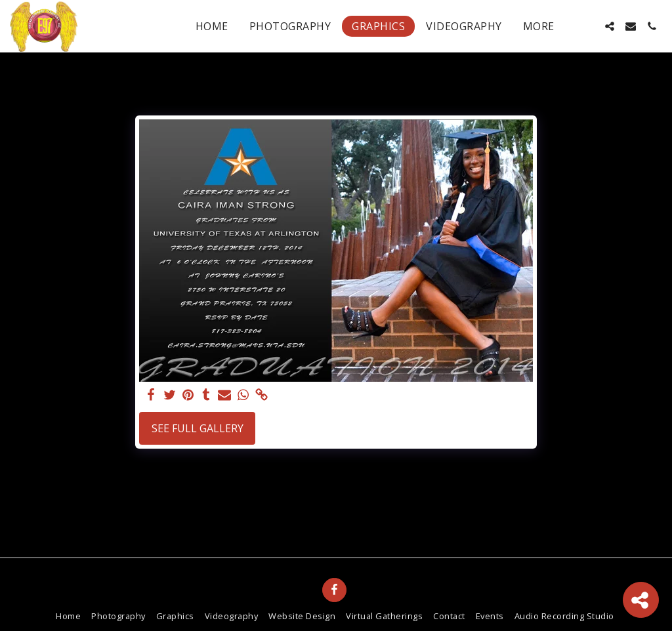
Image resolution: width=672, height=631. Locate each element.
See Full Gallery (198, 428)
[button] (589, 26)
